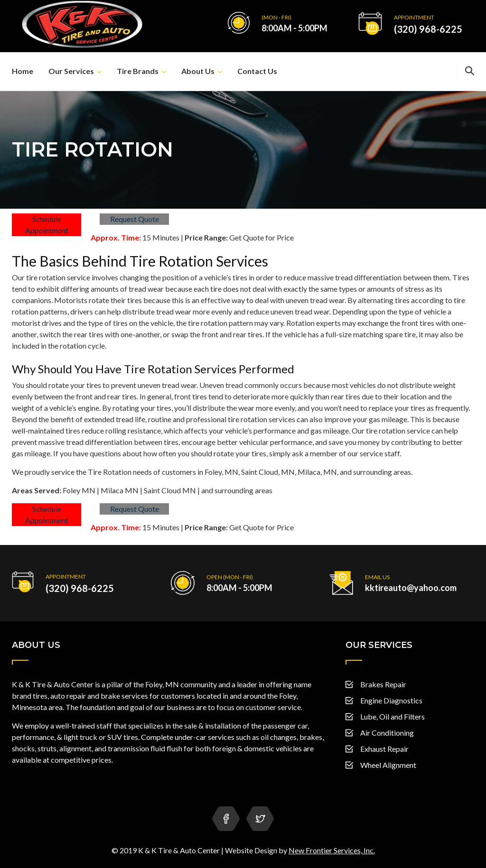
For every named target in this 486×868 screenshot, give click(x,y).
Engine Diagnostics (391, 700)
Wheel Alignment (388, 765)
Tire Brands (138, 71)
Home (23, 71)
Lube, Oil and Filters (393, 716)
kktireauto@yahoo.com (411, 588)
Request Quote (135, 219)
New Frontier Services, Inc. (332, 850)
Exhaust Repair (384, 749)
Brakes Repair (383, 684)
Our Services (71, 71)
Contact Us (257, 71)
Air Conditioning (387, 733)
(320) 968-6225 (428, 29)
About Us (198, 71)
